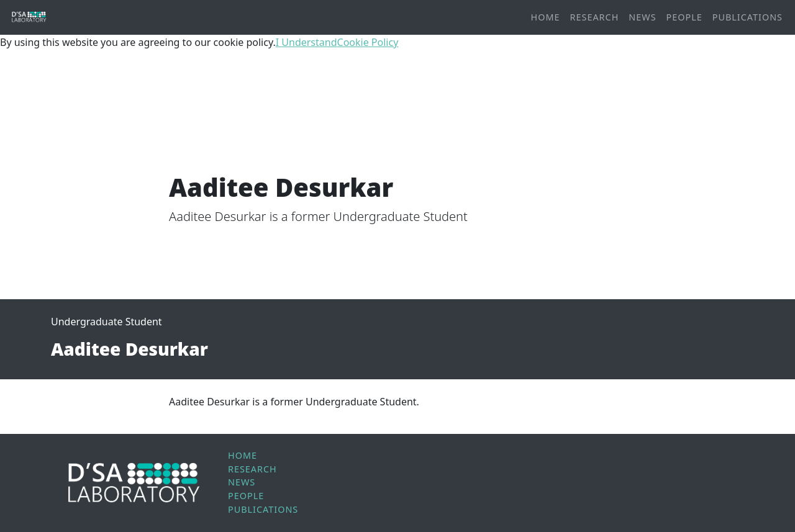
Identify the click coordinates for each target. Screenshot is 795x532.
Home (546, 17)
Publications (747, 17)
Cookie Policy (368, 42)
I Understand (307, 42)
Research (595, 17)
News (642, 17)
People (684, 17)
